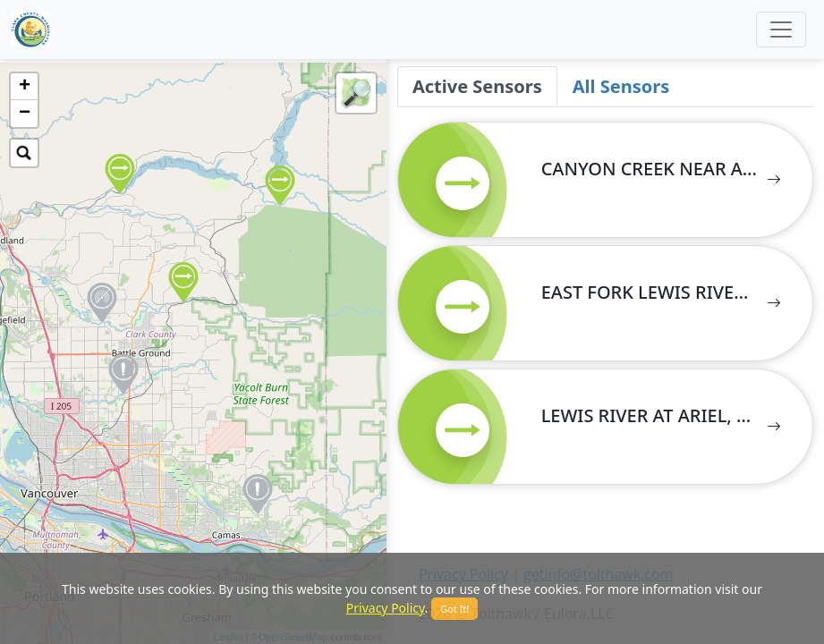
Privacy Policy (386, 608)
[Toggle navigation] (781, 30)
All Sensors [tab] (621, 86)
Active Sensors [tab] (477, 86)
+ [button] (25, 87)
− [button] (25, 114)
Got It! (454, 609)
